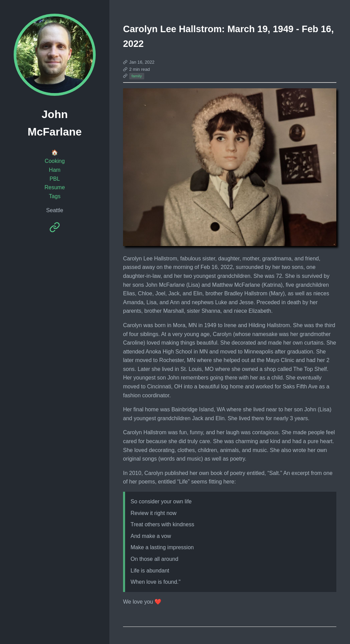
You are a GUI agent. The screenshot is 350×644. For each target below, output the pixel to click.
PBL (55, 179)
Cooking (55, 161)
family (137, 76)
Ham (55, 170)
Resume (55, 187)
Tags (55, 196)
